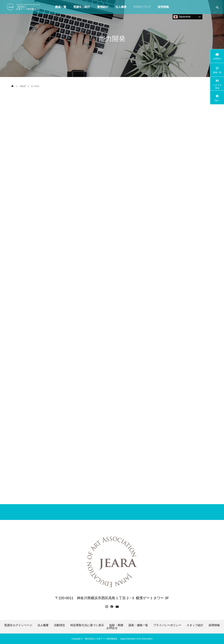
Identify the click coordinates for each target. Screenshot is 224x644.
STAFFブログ (142, 7)
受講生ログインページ (18, 625)
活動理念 (59, 625)
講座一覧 (61, 7)
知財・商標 (116, 625)
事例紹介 (103, 7)
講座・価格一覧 (138, 625)
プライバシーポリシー (167, 625)
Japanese (182, 17)
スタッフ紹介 (195, 625)
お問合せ (112, 628)
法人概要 (121, 7)
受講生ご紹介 (82, 7)
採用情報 (163, 7)
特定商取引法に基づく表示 (87, 625)
